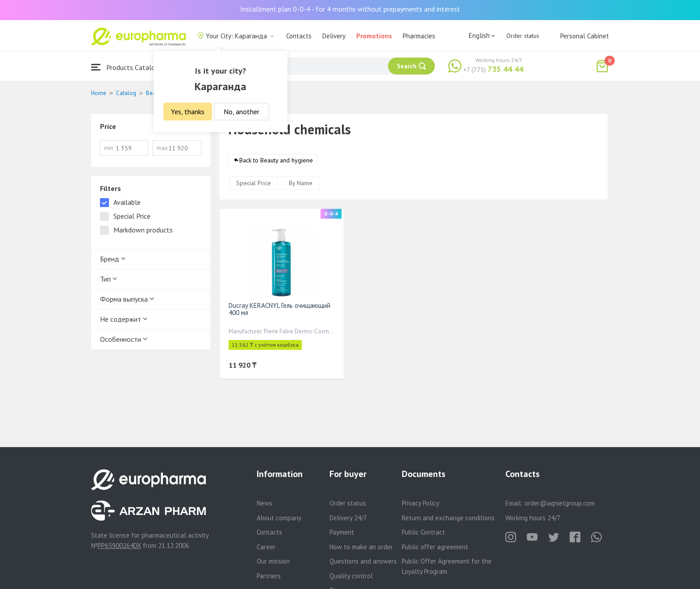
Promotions (374, 36)
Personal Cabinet (585, 36)
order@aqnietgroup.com (560, 503)
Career (266, 547)
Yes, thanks (188, 112)
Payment (342, 532)
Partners (269, 576)
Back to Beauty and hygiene (276, 160)
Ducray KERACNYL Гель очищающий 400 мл (279, 309)
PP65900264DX (119, 545)
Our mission (273, 561)
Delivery (334, 36)
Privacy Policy (421, 503)
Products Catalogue (129, 67)
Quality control (351, 576)
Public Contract (423, 532)
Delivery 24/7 (348, 518)
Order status (523, 36)
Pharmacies (419, 36)
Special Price (254, 183)
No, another (242, 112)
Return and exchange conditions (448, 518)
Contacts (299, 36)
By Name (301, 183)
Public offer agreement (435, 547)
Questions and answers (363, 561)
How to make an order (361, 547)
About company (279, 518)
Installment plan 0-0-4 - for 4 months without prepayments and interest (350, 9)
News (265, 503)
